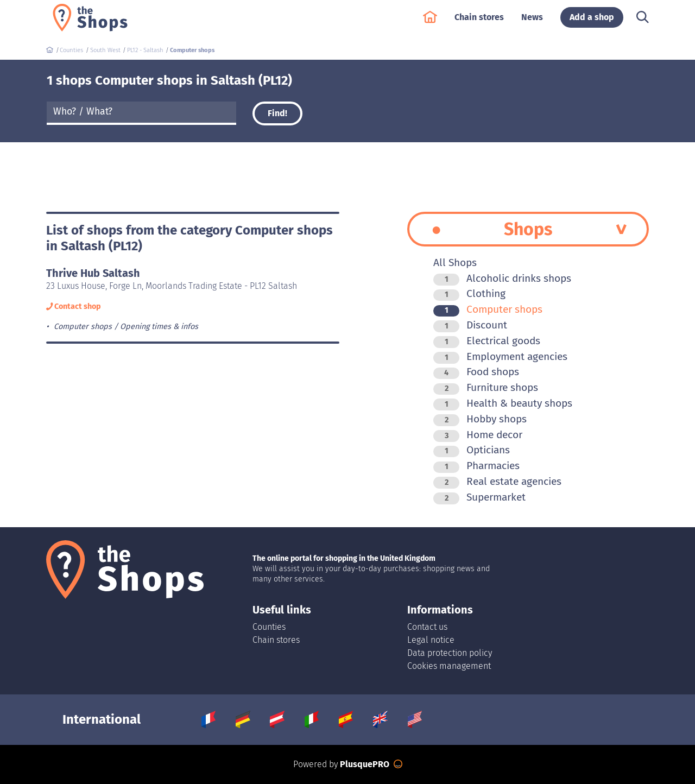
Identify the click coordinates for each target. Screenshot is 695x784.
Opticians (472, 450)
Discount (470, 325)
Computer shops (488, 309)
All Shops (455, 263)
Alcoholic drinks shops (502, 278)
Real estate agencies (497, 481)
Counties (269, 627)
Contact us (427, 627)
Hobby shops (480, 419)
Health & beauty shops (503, 403)
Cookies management (449, 666)
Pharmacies (476, 466)
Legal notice (431, 640)
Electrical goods (487, 341)
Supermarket (479, 497)
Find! (277, 113)
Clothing (469, 293)
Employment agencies (500, 356)
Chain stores (479, 23)
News (532, 23)
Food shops (476, 372)
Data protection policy (450, 653)
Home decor (478, 435)
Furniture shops (486, 387)
